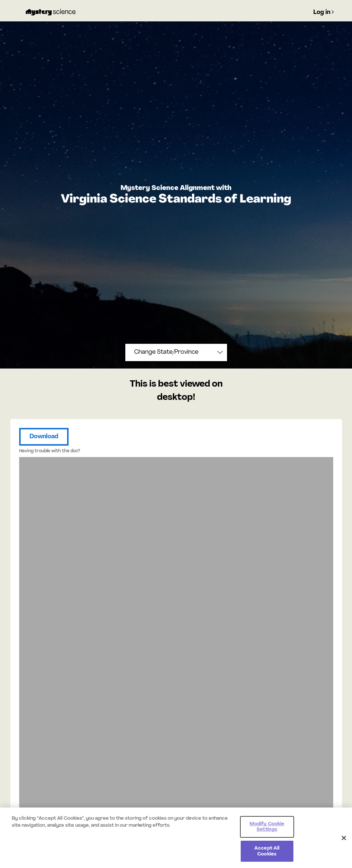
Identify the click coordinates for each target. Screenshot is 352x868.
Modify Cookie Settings (267, 829)
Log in (324, 12)
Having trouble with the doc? (50, 451)
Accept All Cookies (267, 853)
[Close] (344, 840)
